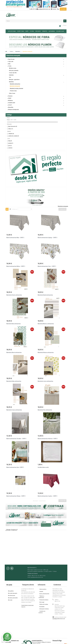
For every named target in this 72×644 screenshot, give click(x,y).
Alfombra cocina (13, 68)
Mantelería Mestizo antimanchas (46, 324)
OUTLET (10, 105)
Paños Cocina (12, 93)
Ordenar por (15, 209)
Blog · (58, 9)
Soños (11, 129)
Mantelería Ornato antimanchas (14, 295)
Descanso (38, 31)
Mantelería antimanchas (15, 84)
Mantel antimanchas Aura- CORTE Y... (15, 467)
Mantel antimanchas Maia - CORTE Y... (16, 238)
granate (11, 143)
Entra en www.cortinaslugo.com (36, 643)
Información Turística (44, 609)
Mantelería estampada (15, 86)
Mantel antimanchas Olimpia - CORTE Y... (16, 496)
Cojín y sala (21, 31)
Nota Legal (42, 602)
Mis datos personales (13, 598)
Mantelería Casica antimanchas (14, 410)
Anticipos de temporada (13, 110)
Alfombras (52, 31)
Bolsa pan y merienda (14, 70)
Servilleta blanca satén (43, 467)
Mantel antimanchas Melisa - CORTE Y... (16, 266)
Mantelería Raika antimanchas (14, 381)
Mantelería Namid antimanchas (45, 295)
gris (10, 146)
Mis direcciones (12, 595)
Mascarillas (11, 107)
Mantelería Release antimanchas (46, 352)
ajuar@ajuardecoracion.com (59, 619)
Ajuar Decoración (13, 126)
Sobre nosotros (43, 589)
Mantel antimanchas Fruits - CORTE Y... (47, 266)
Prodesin (45, 639)
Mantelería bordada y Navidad (16, 88)
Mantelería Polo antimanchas (45, 410)
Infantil (45, 31)
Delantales (11, 75)
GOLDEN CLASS (60, 31)
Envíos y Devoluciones (44, 594)
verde (10, 148)
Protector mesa (13, 91)
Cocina (32, 31)
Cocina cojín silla (13, 73)
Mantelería (11, 82)
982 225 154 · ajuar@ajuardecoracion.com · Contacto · (43, 9)
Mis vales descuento (13, 593)
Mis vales (10, 600)
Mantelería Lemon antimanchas (45, 381)
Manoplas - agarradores (14, 80)
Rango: (8, 120)
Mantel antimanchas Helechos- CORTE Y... (48, 439)
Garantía (41, 591)
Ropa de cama (12, 31)
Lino (10, 77)
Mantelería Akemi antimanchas (14, 352)
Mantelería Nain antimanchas (14, 324)
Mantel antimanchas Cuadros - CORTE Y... (48, 496)
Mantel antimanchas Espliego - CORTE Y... (48, 238)
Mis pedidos (11, 591)
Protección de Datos (44, 600)
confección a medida (14, 136)
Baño (27, 31)
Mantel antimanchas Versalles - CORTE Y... (17, 439)
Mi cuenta (9, 585)
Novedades (63, 9)
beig (10, 141)
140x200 (11, 134)
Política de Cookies (44, 604)
